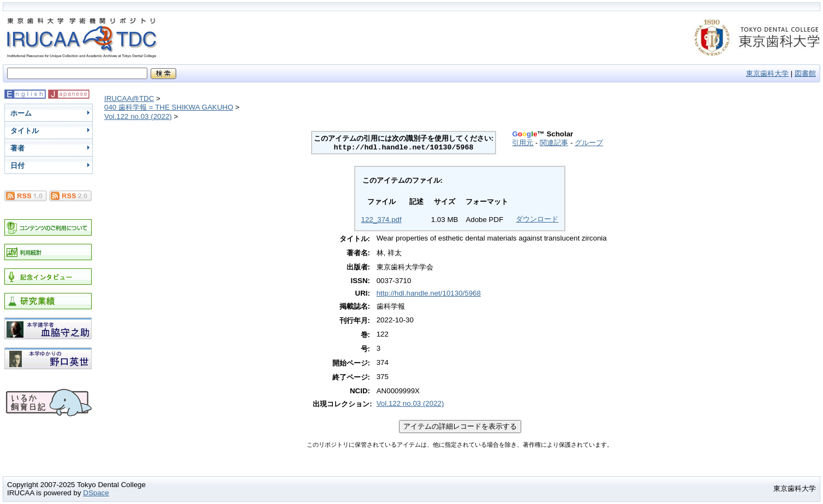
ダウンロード (537, 219)
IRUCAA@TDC (129, 98)
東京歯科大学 (767, 73)
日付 (17, 166)
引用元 (523, 143)
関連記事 (554, 143)
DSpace (96, 493)
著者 (17, 148)
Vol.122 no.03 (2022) (138, 116)
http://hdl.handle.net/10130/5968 (429, 293)
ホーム (21, 113)
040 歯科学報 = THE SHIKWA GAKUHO (169, 107)
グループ (589, 143)
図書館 (805, 73)
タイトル (25, 131)
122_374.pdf (381, 220)
